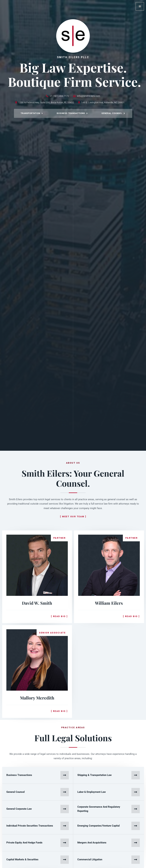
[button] (140, 6)
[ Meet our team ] (73, 517)
